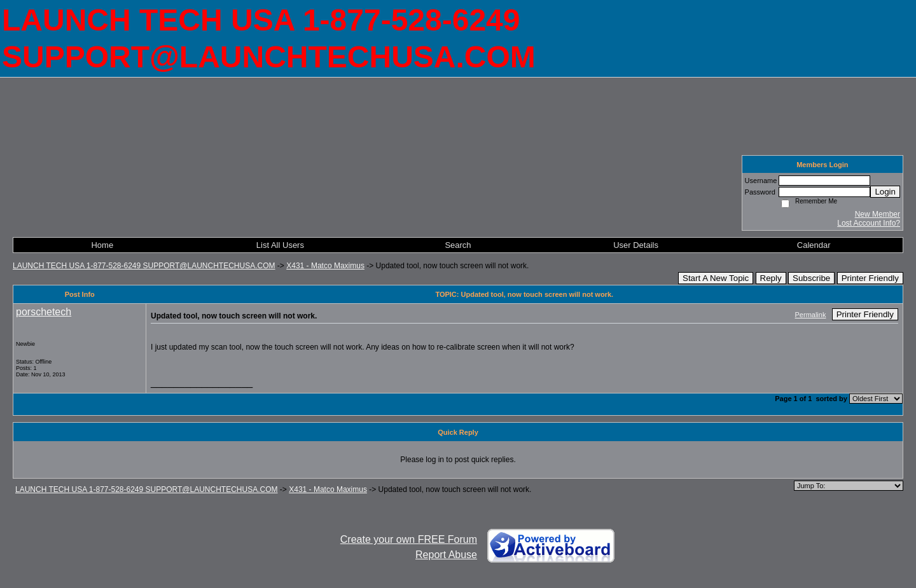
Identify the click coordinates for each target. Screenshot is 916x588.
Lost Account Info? (869, 223)
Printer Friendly (870, 278)
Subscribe (811, 278)
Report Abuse (446, 555)
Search (458, 245)
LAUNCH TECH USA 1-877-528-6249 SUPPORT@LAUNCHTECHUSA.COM (144, 266)
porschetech (44, 312)
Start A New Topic (716, 278)
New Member (878, 214)
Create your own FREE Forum (409, 539)
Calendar (814, 245)
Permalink (811, 315)
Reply (771, 278)
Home (102, 245)
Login (885, 192)
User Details (636, 245)
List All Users (280, 245)
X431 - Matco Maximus (325, 266)
